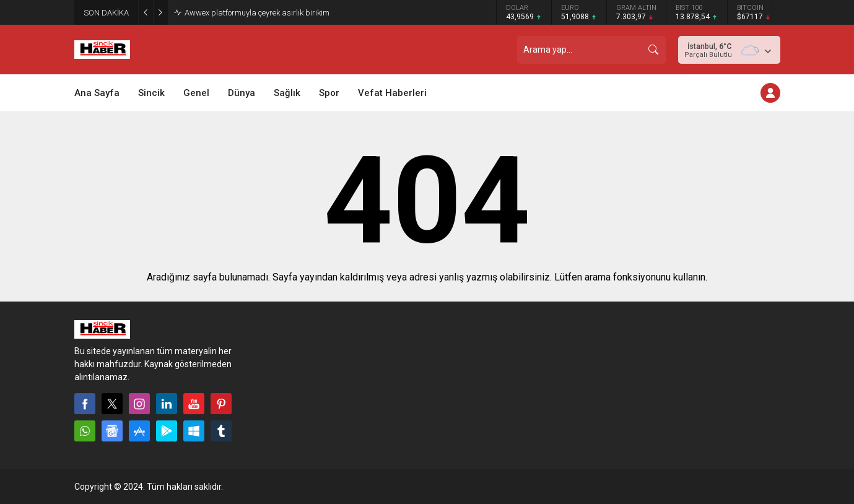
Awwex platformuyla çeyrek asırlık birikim (257, 13)
